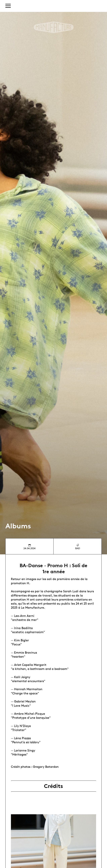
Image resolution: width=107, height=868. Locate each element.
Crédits (53, 786)
